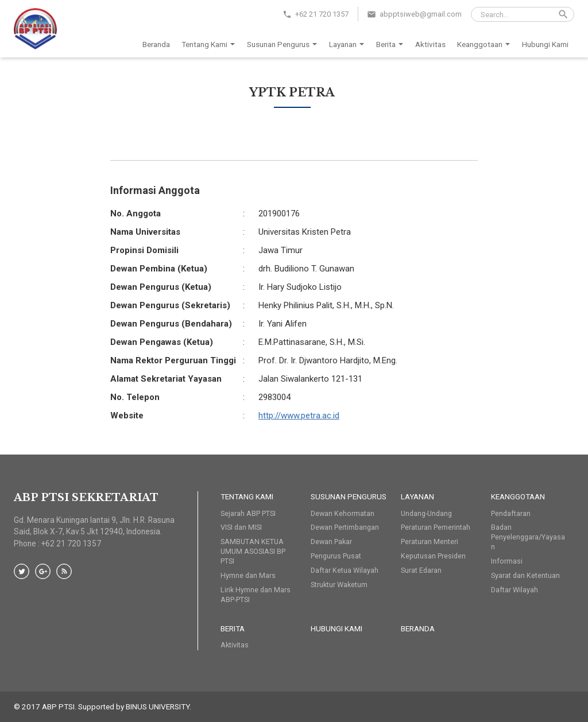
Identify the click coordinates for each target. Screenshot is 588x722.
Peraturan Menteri (430, 541)
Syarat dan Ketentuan (525, 575)
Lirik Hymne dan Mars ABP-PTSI (256, 595)
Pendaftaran (511, 513)
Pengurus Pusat (336, 556)
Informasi (507, 561)
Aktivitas (430, 44)
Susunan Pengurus (284, 45)
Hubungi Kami (545, 44)
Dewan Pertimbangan (345, 527)
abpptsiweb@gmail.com (421, 14)
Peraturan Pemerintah (436, 527)
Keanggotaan (486, 45)
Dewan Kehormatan (343, 513)
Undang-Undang (426, 513)
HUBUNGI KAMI (336, 628)
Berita (392, 45)
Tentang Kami (210, 45)
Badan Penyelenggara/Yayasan (528, 537)
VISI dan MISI (241, 527)
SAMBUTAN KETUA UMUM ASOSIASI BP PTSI (253, 551)
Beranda (156, 44)
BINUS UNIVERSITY (158, 707)
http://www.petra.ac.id (299, 416)
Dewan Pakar (331, 541)
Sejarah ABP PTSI (248, 513)
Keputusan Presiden (433, 556)
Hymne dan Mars (248, 575)
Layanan (349, 45)
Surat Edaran (421, 570)
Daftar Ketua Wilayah (345, 570)
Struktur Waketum (339, 585)
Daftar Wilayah (514, 590)
